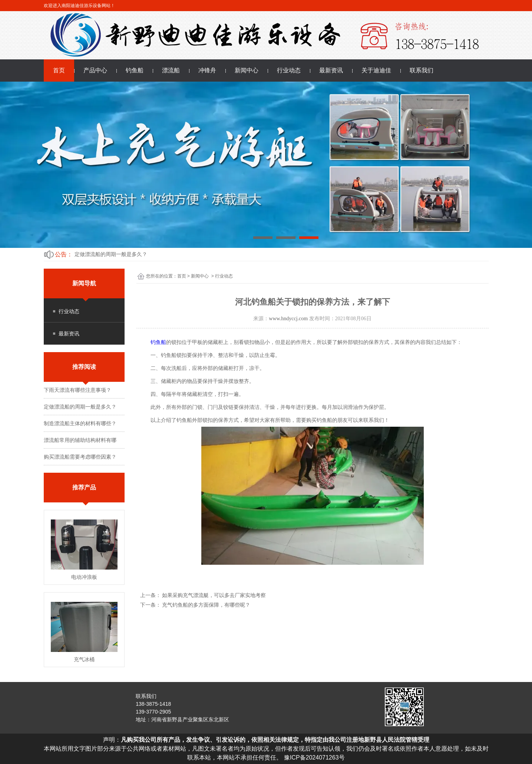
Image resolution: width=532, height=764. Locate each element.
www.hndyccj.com (288, 319)
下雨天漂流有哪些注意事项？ (77, 390)
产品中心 (95, 70)
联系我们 (422, 70)
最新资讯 (331, 70)
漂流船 (171, 70)
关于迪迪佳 (376, 70)
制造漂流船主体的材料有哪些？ (80, 423)
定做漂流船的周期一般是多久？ (111, 254)
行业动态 (289, 70)
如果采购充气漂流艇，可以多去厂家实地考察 (214, 595)
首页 (59, 70)
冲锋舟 (207, 70)
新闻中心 (247, 70)
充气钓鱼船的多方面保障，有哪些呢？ (206, 605)
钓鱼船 (135, 70)
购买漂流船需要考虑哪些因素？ (80, 457)
